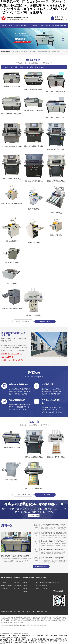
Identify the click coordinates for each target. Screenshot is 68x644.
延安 (38, 612)
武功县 (27, 639)
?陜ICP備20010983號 (32, 625)
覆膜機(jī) (26, 589)
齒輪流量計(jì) (18, 619)
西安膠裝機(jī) (5, 623)
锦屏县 (15, 641)
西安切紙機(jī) (24, 52)
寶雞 (46, 612)
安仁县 (61, 639)
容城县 (34, 643)
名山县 (37, 641)
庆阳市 (56, 639)
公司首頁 (5, 25)
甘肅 (27, 612)
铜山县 (59, 641)
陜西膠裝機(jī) (16, 52)
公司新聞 (17, 583)
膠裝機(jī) (26, 583)
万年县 (19, 641)
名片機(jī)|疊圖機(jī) (31, 71)
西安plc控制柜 (18, 621)
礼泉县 (46, 641)
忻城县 (28, 641)
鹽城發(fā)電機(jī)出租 (41, 621)
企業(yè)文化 (5, 589)
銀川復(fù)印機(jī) (42, 52)
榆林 (34, 612)
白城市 (65, 639)
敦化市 (41, 641)
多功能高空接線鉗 (35, 619)
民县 (44, 639)
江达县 (21, 643)
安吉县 (48, 639)
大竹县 (36, 639)
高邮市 (8, 643)
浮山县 (11, 641)
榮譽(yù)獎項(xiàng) (7, 586)
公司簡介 (4, 583)
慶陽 (42, 612)
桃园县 (24, 641)
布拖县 (63, 641)
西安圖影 (21, 623)
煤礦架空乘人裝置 (59, 619)
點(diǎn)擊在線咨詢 (34, 516)
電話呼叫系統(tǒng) (46, 617)
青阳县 (25, 643)
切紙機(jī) (26, 586)
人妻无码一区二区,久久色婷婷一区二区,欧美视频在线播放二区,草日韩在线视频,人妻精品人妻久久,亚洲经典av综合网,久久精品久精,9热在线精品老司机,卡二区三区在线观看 (34, 7)
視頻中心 (49, 25)
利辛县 (16, 643)
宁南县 (11, 639)
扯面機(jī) (11, 617)
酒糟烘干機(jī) (10, 621)
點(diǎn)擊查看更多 (45, 321)
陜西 (19, 612)
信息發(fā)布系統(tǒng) (47, 619)
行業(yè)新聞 (18, 586)
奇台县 (15, 639)
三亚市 (29, 643)
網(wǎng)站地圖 (42, 625)
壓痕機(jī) (26, 591)
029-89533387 (26, 321)
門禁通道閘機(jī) (27, 617)
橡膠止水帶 (62, 621)
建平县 (33, 641)
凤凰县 (43, 643)
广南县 (23, 639)
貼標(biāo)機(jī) (18, 617)
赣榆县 (6, 639)
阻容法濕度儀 (26, 619)
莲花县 (6, 641)
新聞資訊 (27, 25)
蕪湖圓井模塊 (36, 617)
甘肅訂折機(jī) (33, 52)
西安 (23, 612)
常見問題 (17, 589)
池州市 (50, 641)
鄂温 (19, 639)
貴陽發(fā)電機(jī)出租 (29, 621)
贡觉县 (54, 641)
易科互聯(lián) (14, 623)
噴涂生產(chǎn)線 (8, 619)
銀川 (31, 612)
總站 (15, 612)
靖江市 (38, 643)
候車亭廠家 (55, 617)
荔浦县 (40, 639)
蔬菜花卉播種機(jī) (53, 621)
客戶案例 (34, 25)
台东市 (52, 639)
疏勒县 (12, 643)
